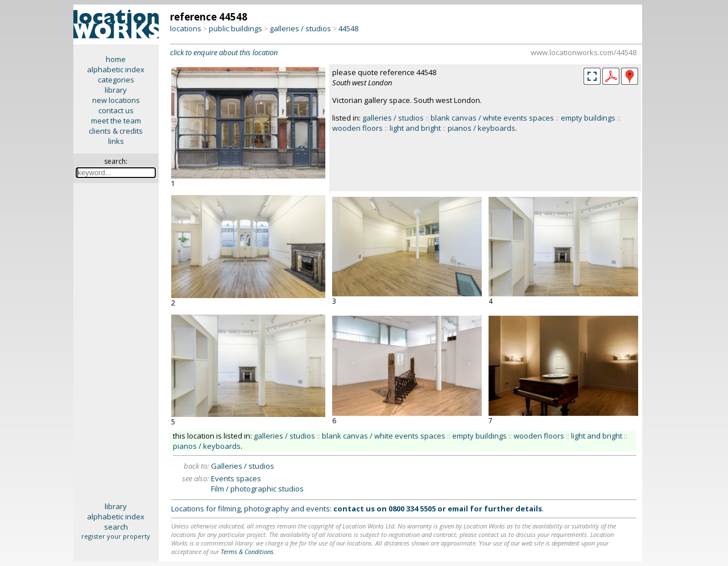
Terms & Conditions (247, 551)
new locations (116, 100)
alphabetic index (116, 69)
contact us (116, 110)
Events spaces (236, 478)
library (116, 90)
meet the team (116, 121)
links (116, 141)
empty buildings (588, 118)
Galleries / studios (243, 466)
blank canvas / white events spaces (492, 118)
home (116, 59)
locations (186, 28)
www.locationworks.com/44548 (584, 52)
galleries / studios (300, 28)
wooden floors (357, 128)
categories (116, 80)
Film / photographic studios (257, 489)
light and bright (415, 128)
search (116, 527)
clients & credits (116, 131)
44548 (348, 28)
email (458, 509)
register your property (116, 536)
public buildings (235, 28)
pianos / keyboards (481, 128)
